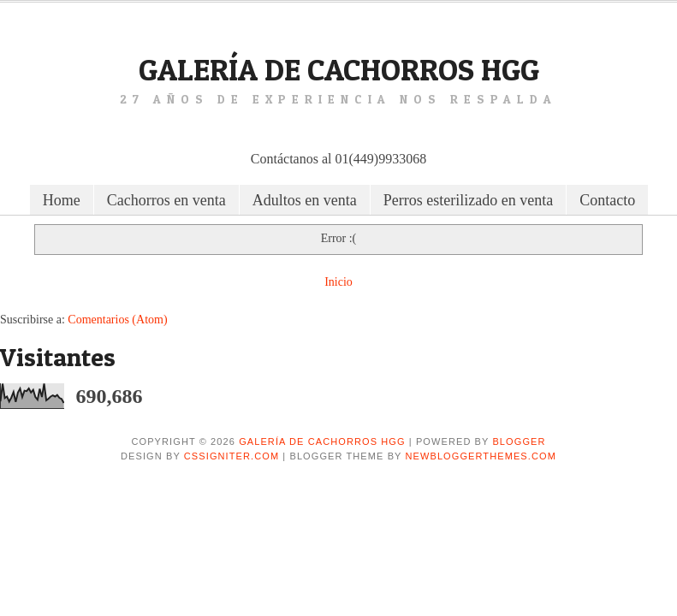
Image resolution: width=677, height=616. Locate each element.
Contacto (607, 200)
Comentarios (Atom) (117, 320)
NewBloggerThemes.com (481, 456)
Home (62, 200)
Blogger (519, 441)
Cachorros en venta (166, 200)
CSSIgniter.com (232, 456)
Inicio (338, 282)
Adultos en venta (305, 200)
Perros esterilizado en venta (468, 200)
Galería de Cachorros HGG (339, 69)
